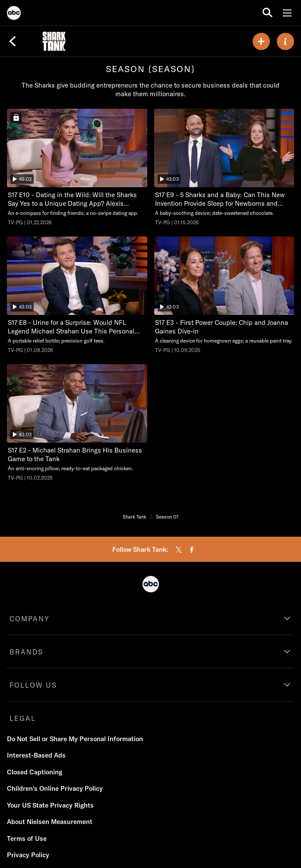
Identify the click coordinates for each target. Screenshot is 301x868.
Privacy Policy (28, 855)
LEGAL (23, 718)
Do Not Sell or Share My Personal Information (75, 739)
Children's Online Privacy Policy (55, 788)
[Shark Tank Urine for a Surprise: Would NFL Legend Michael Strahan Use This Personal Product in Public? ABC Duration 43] (77, 295)
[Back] (13, 41)
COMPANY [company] (30, 619)
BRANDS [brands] (26, 652)
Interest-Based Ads (36, 755)
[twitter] (179, 550)
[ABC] (14, 14)
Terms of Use (27, 838)
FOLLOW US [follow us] (33, 685)
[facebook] (192, 550)
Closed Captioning (35, 772)
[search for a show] (268, 13)
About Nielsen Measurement (50, 822)
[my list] (261, 41)
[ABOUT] (285, 41)
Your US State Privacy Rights (50, 805)
